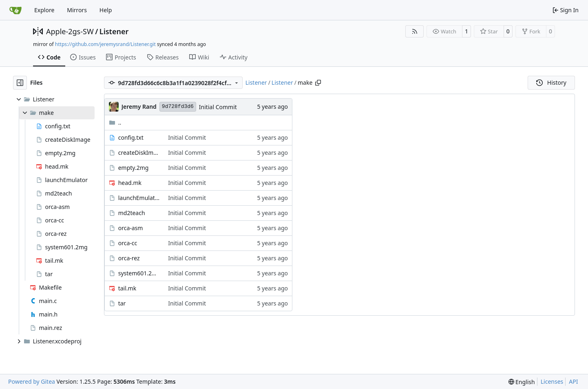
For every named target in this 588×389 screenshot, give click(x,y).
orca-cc (128, 243)
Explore (44, 10)
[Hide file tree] (20, 83)
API (573, 381)
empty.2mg (134, 168)
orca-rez (129, 258)
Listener (114, 31)
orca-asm (131, 228)
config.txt (131, 137)
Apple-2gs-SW (70, 31)
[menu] (522, 382)
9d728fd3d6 (178, 107)
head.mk (130, 183)
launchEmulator (139, 198)
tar (122, 303)
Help (106, 10)
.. (115, 122)
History (551, 82)
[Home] (15, 10)
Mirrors (77, 10)
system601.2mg (139, 273)
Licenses (552, 381)
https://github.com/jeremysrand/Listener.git (105, 44)
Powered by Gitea (32, 381)
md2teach (132, 213)
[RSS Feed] (415, 31)
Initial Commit (218, 107)
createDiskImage (139, 153)
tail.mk (127, 288)
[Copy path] (318, 83)
